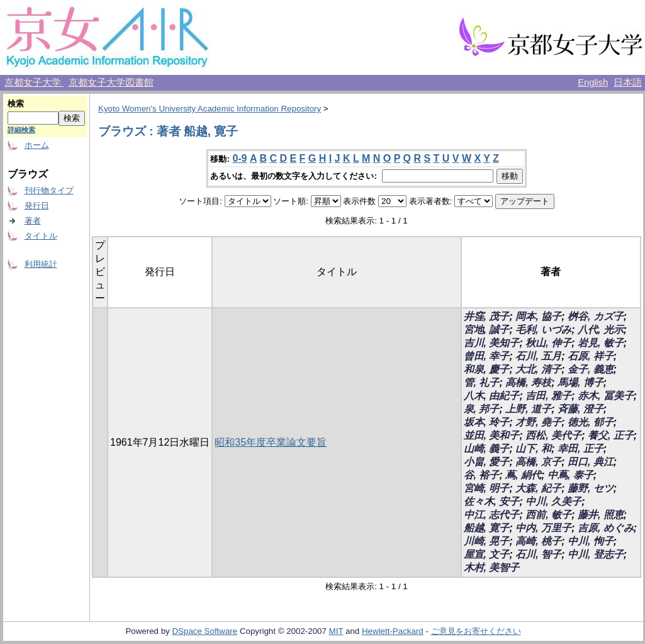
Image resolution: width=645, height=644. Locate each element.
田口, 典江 (591, 462)
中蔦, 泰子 (570, 475)
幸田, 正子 (580, 449)
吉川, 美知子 (492, 343)
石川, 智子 (538, 554)
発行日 (37, 206)
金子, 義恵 (591, 369)
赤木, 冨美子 (606, 396)
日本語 (628, 82)
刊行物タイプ (49, 190)
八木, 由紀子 (492, 396)
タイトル (41, 236)
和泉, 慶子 (487, 369)
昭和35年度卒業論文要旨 (271, 442)
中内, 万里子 (543, 528)
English (593, 82)
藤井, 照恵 (601, 515)
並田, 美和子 (492, 435)
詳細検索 (21, 130)
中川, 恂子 (591, 541)
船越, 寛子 (487, 528)
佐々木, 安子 (492, 501)
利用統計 (41, 264)
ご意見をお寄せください (476, 631)
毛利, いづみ (543, 330)
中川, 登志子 (596, 554)
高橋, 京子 (538, 462)
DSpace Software (205, 631)
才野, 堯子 (538, 422)
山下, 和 (533, 449)
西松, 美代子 (553, 435)
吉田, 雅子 (548, 396)
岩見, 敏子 (601, 343)
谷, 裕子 (482, 475)
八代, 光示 (601, 330)
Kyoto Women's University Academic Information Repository (210, 109)
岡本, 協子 (538, 316)
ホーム (37, 145)
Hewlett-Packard (393, 631)
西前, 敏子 (548, 515)
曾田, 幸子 (487, 356)
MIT (336, 631)
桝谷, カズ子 (596, 316)
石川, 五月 (538, 356)
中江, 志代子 (492, 515)
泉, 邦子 (482, 409)
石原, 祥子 (591, 356)
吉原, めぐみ (606, 528)
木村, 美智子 (492, 568)
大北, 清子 (538, 369)
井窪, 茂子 (487, 316)
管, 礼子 (482, 382)
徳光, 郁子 (591, 422)
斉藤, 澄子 (580, 409)
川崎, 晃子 (487, 541)
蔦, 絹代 (523, 475)
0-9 (239, 158)
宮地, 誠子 (487, 330)
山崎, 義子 (487, 449)
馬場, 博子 (580, 382)
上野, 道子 (528, 409)
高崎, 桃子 (538, 541)
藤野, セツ (591, 488)
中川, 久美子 (553, 501)
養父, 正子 (611, 435)
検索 (16, 104)
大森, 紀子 (538, 488)
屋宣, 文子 (487, 554)
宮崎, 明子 (487, 488)
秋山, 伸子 (548, 343)
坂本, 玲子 (487, 422)
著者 (33, 221)
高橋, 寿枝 (528, 382)
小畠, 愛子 (487, 462)
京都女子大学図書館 (111, 82)
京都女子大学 (34, 82)
